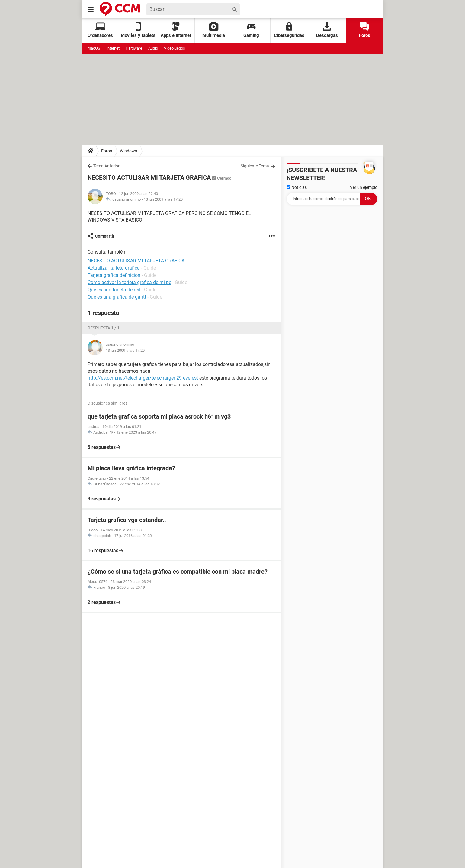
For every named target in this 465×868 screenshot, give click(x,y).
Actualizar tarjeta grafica (114, 268)
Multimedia (214, 30)
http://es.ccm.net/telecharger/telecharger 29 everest (143, 378)
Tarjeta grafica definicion (114, 275)
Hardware (134, 48)
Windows (128, 151)
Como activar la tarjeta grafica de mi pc (129, 282)
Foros (365, 30)
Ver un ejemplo (364, 187)
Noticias (297, 187)
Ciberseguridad (289, 30)
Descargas (327, 30)
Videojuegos (175, 48)
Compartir (105, 236)
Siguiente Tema (255, 166)
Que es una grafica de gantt (117, 297)
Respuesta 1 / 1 (104, 328)
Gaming (251, 30)
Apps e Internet (176, 30)
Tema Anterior (106, 166)
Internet (113, 48)
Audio (153, 48)
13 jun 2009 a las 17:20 (163, 199)
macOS (94, 48)
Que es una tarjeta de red (114, 290)
